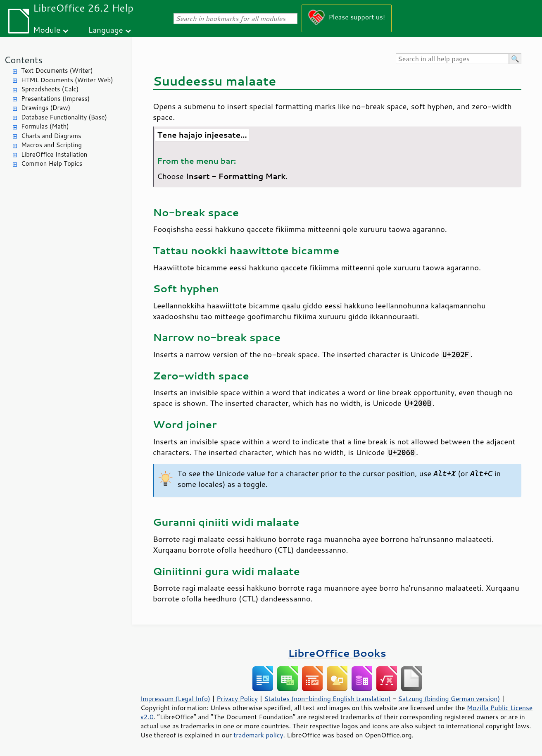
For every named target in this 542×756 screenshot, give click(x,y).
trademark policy (258, 735)
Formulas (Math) (45, 126)
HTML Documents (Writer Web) (67, 80)
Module (47, 30)
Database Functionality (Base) (64, 117)
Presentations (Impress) (55, 99)
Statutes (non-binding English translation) (327, 699)
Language (106, 30)
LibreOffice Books (337, 653)
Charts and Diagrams (51, 136)
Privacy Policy (237, 699)
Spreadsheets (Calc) (50, 89)
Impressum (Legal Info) (175, 699)
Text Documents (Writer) (57, 70)
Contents (23, 60)
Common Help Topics (52, 163)
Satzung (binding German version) (449, 699)
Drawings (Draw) (46, 108)
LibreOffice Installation (54, 154)
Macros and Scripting (51, 145)
